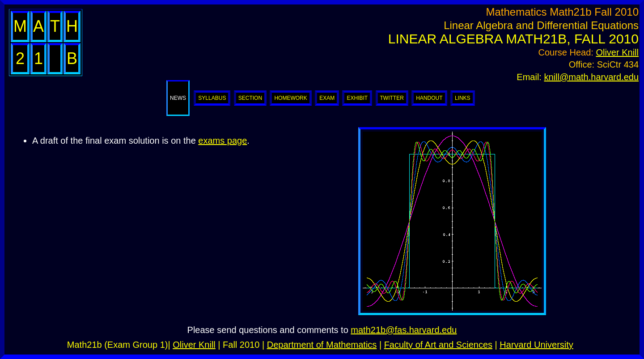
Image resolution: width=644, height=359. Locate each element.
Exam (327, 98)
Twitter (392, 98)
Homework (290, 98)
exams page (222, 141)
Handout (429, 98)
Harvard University (536, 345)
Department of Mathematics (322, 345)
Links (463, 98)
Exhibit (357, 98)
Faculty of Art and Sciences (438, 345)
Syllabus (212, 98)
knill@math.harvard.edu (591, 77)
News (178, 98)
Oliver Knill (617, 52)
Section (250, 98)
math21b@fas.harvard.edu (404, 330)
